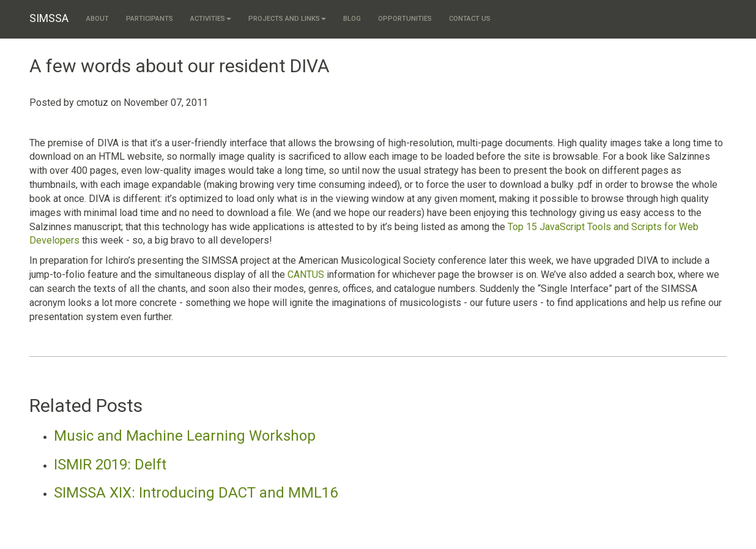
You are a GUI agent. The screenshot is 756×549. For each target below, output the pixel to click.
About (98, 19)
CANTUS (306, 274)
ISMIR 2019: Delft (110, 465)
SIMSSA (49, 18)
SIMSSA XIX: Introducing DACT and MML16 (196, 493)
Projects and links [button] (287, 19)
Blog (352, 19)
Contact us (470, 19)
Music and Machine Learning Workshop (185, 436)
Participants (150, 19)
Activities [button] (211, 19)
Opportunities (405, 19)
